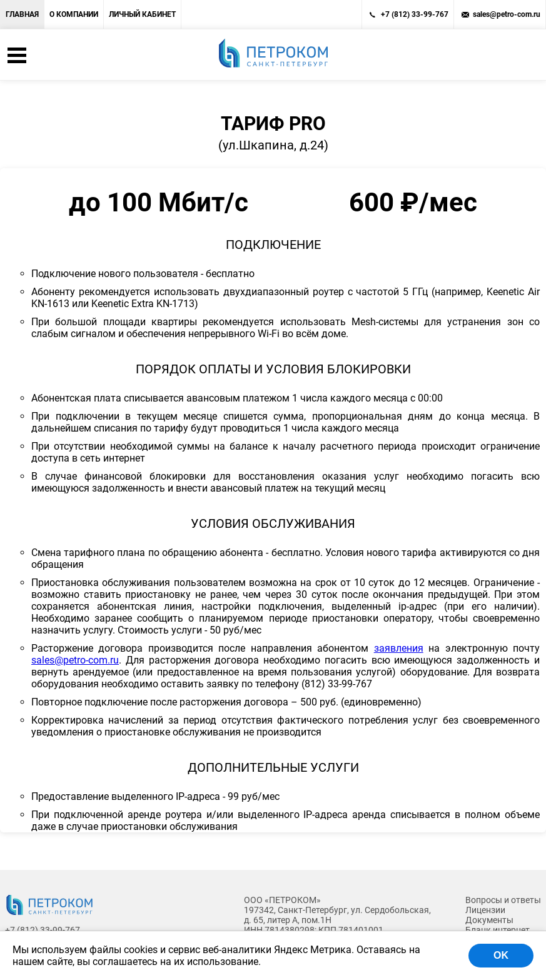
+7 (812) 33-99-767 (415, 14)
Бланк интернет (498, 930)
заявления (399, 648)
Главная (22, 14)
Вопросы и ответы (503, 900)
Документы (489, 920)
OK (501, 955)
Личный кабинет (142, 14)
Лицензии (485, 910)
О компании (74, 14)
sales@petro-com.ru (507, 14)
